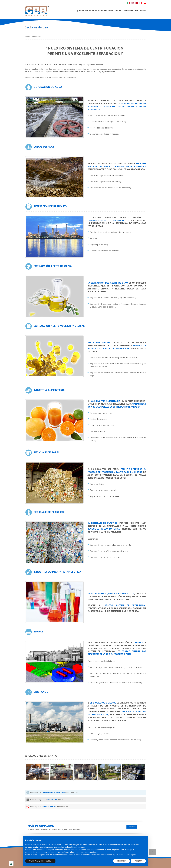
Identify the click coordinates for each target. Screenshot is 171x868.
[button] (144, 840)
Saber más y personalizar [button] (40, 861)
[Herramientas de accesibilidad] (11, 863)
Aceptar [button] (138, 861)
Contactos (132, 827)
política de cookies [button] (77, 847)
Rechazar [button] (121, 861)
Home (27, 37)
